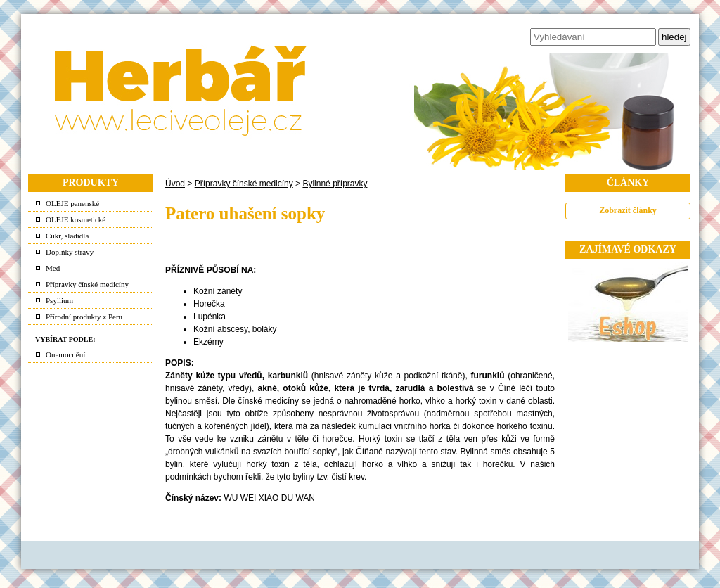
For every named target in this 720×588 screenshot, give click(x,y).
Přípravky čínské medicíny (87, 284)
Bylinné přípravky (335, 184)
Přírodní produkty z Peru (84, 317)
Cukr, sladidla (67, 236)
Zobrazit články (628, 210)
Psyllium (59, 300)
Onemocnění (65, 354)
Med (53, 268)
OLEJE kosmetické (76, 219)
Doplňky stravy (70, 252)
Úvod (175, 184)
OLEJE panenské (72, 203)
